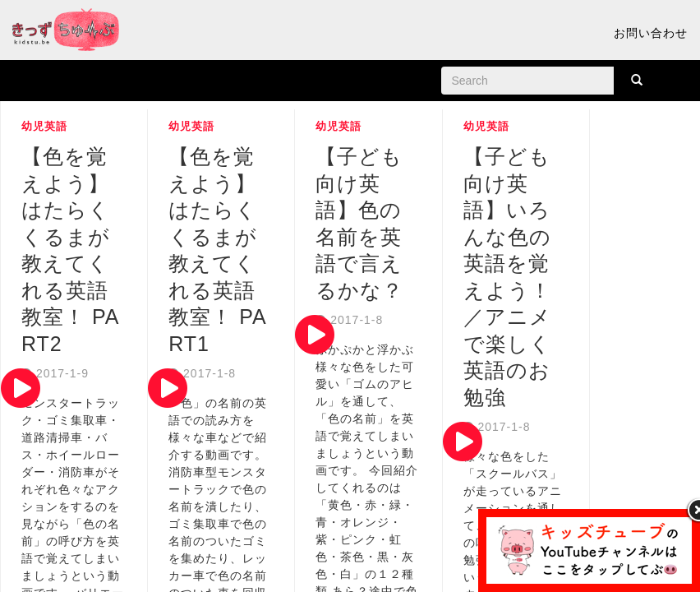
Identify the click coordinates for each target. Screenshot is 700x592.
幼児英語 (44, 126)
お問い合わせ (651, 33)
